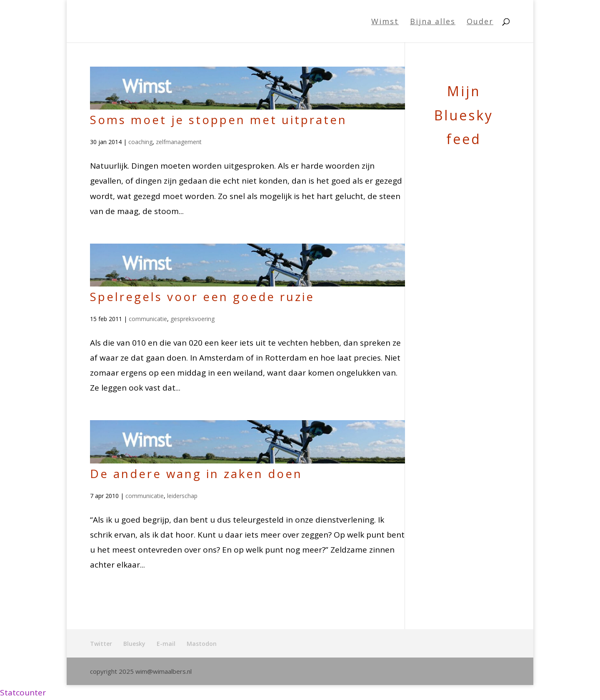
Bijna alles (433, 22)
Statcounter (23, 693)
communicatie (148, 319)
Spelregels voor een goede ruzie (202, 296)
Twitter (101, 644)
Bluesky (134, 644)
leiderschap (182, 496)
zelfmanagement (179, 142)
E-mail (166, 644)
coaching (140, 142)
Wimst (385, 22)
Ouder (480, 22)
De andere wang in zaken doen (196, 473)
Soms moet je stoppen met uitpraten (219, 120)
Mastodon (202, 644)
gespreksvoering (192, 319)
